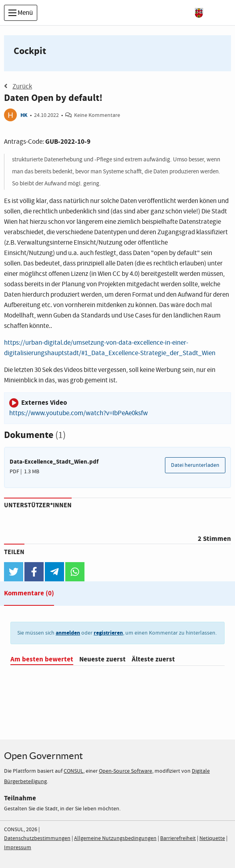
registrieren (108, 633)
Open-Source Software (126, 771)
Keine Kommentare (97, 115)
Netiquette (212, 838)
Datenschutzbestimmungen (37, 838)
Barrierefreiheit (178, 838)
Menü (21, 13)
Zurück (18, 86)
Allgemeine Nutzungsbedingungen (115, 838)
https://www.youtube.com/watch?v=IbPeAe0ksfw (78, 413)
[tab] (29, 595)
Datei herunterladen (195, 465)
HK (24, 115)
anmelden (68, 633)
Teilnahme (20, 798)
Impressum (18, 848)
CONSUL (73, 771)
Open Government (43, 756)
